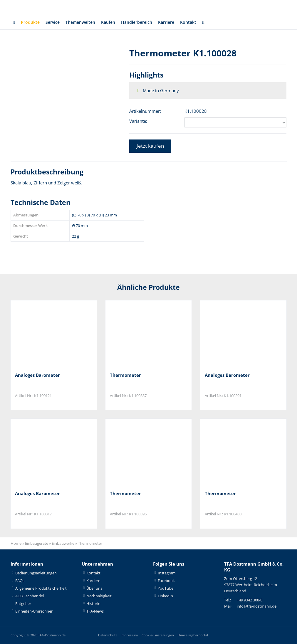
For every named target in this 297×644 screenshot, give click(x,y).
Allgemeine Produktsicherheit (41, 588)
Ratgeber (23, 603)
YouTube (166, 588)
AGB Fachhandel (30, 596)
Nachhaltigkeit (99, 596)
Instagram (167, 573)
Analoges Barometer (37, 375)
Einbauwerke (63, 544)
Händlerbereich (143, 22)
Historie (93, 603)
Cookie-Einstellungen (158, 635)
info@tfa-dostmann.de (257, 606)
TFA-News (95, 611)
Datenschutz (108, 635)
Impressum (129, 635)
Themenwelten (83, 22)
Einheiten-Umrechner (34, 611)
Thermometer (125, 375)
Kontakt (198, 22)
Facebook (166, 581)
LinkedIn (165, 596)
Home (16, 544)
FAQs (20, 581)
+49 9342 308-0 (250, 600)
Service (54, 22)
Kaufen (113, 22)
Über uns (94, 588)
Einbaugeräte (37, 544)
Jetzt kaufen (150, 146)
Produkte (31, 22)
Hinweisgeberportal (193, 635)
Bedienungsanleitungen (36, 573)
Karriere (174, 22)
